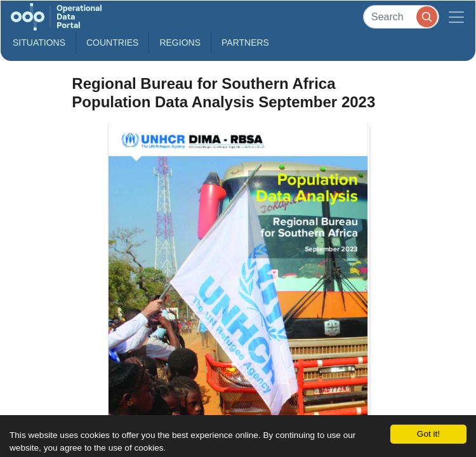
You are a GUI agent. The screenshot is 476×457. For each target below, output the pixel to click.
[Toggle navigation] (456, 17)
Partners (245, 43)
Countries (112, 43)
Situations (39, 43)
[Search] (401, 17)
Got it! (428, 434)
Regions (180, 43)
